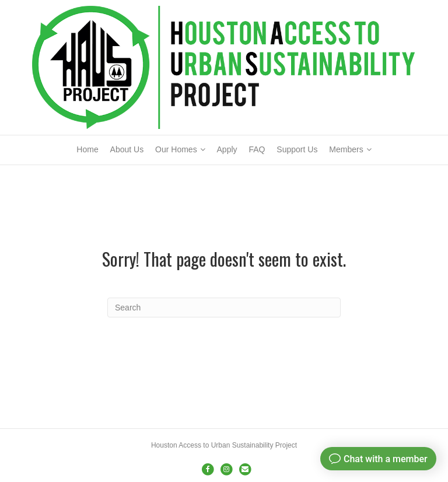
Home (87, 149)
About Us (127, 149)
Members (346, 149)
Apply (227, 149)
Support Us (297, 149)
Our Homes (176, 149)
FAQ (257, 149)
